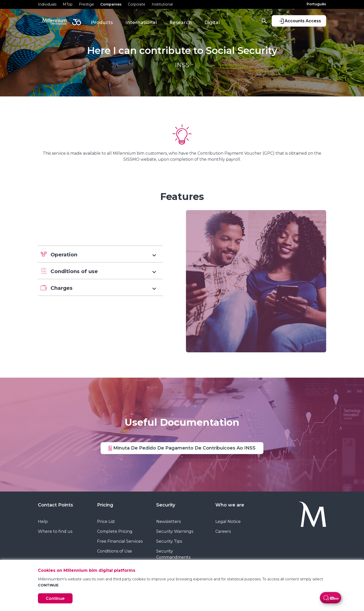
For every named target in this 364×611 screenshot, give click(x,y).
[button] (100, 254)
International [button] (141, 23)
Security (166, 505)
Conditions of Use (115, 551)
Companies (111, 4)
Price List (106, 522)
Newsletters (168, 522)
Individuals (47, 4)
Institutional (162, 4)
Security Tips (169, 541)
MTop (68, 4)
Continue (55, 598)
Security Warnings (175, 531)
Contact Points (55, 505)
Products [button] (102, 23)
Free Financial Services (120, 541)
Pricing (105, 505)
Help (43, 522)
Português (316, 4)
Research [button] (181, 23)
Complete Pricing (115, 531)
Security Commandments (173, 554)
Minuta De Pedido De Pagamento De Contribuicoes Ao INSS (182, 448)
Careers (223, 531)
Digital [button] (212, 23)
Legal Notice (228, 522)
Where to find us (55, 531)
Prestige (86, 4)
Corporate (137, 4)
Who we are (230, 505)
